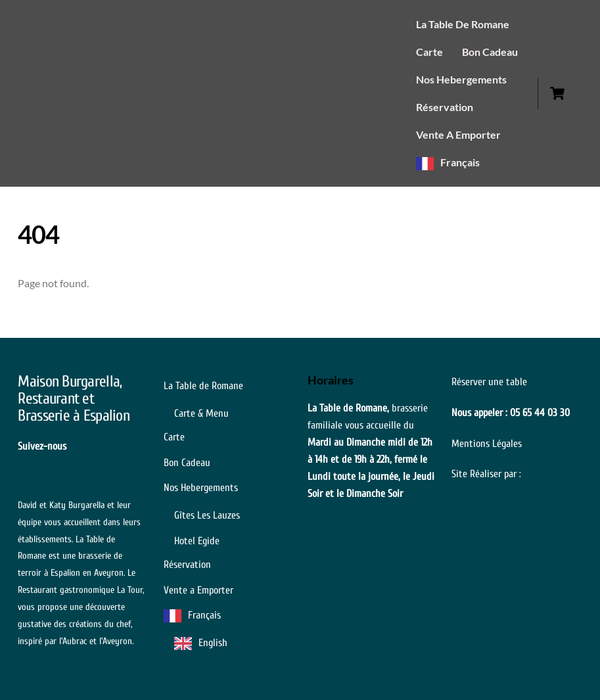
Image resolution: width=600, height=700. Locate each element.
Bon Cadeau (490, 52)
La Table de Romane (463, 24)
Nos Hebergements (461, 79)
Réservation (445, 107)
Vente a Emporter (458, 134)
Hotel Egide (197, 541)
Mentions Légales (487, 444)
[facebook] (82, 446)
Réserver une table (489, 382)
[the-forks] (26, 463)
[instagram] (124, 446)
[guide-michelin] (103, 446)
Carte (429, 52)
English (213, 643)
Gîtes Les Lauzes (207, 515)
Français (460, 162)
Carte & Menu (201, 413)
